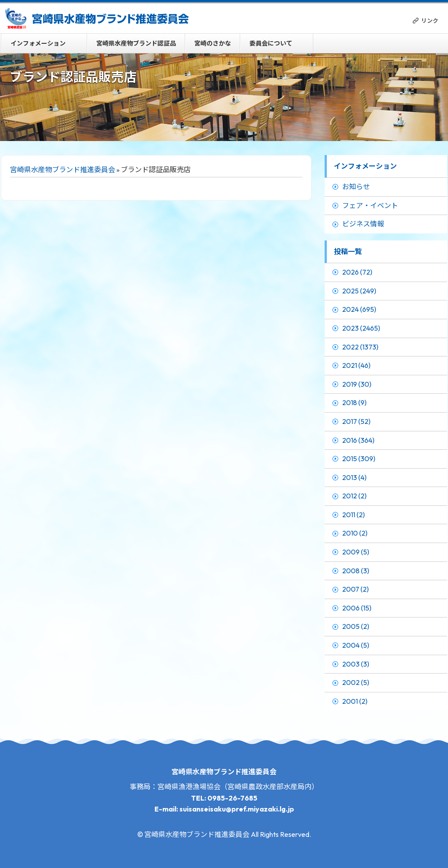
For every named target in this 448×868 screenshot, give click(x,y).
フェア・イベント (370, 205)
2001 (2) (355, 701)
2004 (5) (356, 645)
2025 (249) (359, 291)
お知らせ (356, 187)
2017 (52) (356, 421)
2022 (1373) (360, 347)
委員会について (271, 43)
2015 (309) (359, 459)
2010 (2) (355, 533)
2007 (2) (355, 589)
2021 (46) (356, 365)
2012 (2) (354, 496)
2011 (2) (353, 515)
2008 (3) (356, 571)
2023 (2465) (361, 328)
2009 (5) (356, 552)
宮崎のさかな (213, 43)
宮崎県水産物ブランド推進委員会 (63, 169)
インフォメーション (38, 43)
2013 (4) (354, 477)
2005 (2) (356, 626)
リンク (430, 21)
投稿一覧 (348, 251)
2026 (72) (357, 272)
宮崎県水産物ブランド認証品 (136, 43)
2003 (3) (356, 664)
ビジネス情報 (363, 224)
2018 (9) (354, 402)
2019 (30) (357, 384)
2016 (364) (358, 440)
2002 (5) (356, 682)
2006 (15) (357, 608)
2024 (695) (359, 309)
